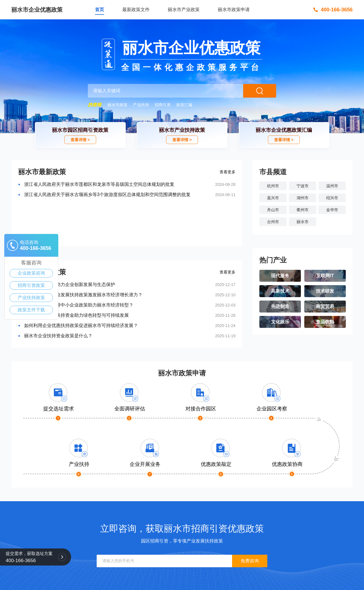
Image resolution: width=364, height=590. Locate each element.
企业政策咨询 (31, 273)
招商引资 (163, 105)
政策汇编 (184, 105)
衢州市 (303, 210)
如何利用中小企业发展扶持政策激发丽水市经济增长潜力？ (83, 295)
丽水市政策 (117, 105)
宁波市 (303, 186)
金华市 (332, 210)
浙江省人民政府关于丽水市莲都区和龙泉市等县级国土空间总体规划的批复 (99, 184)
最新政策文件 (136, 10)
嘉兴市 (273, 198)
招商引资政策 (31, 285)
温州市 (332, 186)
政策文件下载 (31, 310)
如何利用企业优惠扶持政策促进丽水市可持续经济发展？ (81, 325)
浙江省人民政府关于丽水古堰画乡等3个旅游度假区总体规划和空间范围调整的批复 (107, 195)
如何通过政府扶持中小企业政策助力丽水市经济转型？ (79, 305)
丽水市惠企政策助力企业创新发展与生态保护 (70, 284)
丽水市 (303, 222)
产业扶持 (141, 105)
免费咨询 (250, 561)
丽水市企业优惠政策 (37, 10)
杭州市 (273, 186)
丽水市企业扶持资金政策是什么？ (58, 336)
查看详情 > (80, 140)
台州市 (273, 222)
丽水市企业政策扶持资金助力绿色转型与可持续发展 (76, 315)
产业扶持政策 (31, 298)
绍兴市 (332, 198)
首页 (100, 10)
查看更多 (227, 172)
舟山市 (273, 210)
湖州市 (303, 198)
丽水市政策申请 (234, 10)
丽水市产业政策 (184, 10)
